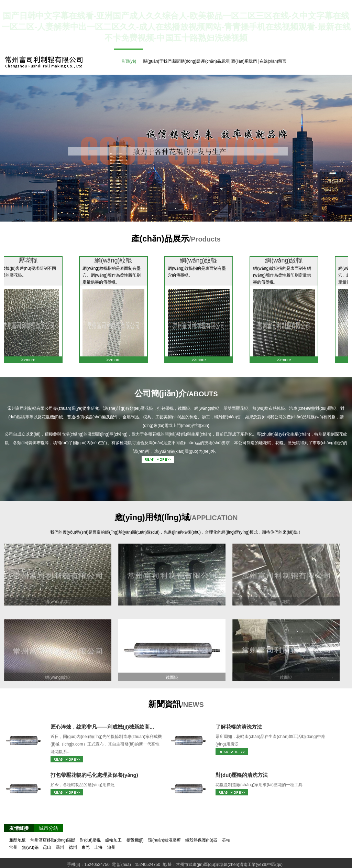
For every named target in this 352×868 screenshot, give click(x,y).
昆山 (47, 847)
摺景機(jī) (135, 840)
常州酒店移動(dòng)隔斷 (53, 840)
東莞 (86, 847)
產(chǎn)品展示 (215, 61)
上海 (98, 847)
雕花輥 (172, 602)
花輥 (286, 602)
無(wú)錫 (30, 847)
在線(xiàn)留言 (273, 61)
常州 (13, 847)
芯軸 (226, 840)
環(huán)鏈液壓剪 (164, 840)
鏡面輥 (172, 677)
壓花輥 (32, 260)
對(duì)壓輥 (90, 840)
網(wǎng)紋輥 (117, 260)
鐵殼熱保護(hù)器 (201, 840)
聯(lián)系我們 (244, 61)
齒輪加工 (113, 840)
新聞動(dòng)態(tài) (186, 66)
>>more (31, 360)
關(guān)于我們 (158, 61)
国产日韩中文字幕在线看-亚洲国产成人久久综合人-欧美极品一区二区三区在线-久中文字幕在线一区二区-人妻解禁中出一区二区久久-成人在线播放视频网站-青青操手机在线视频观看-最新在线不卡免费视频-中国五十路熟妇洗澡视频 (176, 27)
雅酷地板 (18, 840)
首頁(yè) (129, 61)
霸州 (60, 847)
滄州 (111, 847)
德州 (73, 847)
